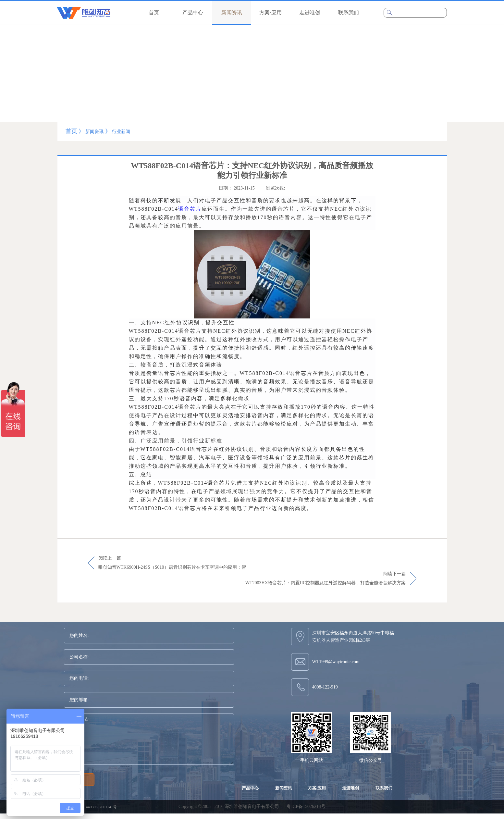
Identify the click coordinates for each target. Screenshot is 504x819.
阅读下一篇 (326, 579)
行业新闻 (121, 132)
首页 (154, 12)
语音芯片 (190, 209)
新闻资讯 (94, 132)
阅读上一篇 (172, 563)
